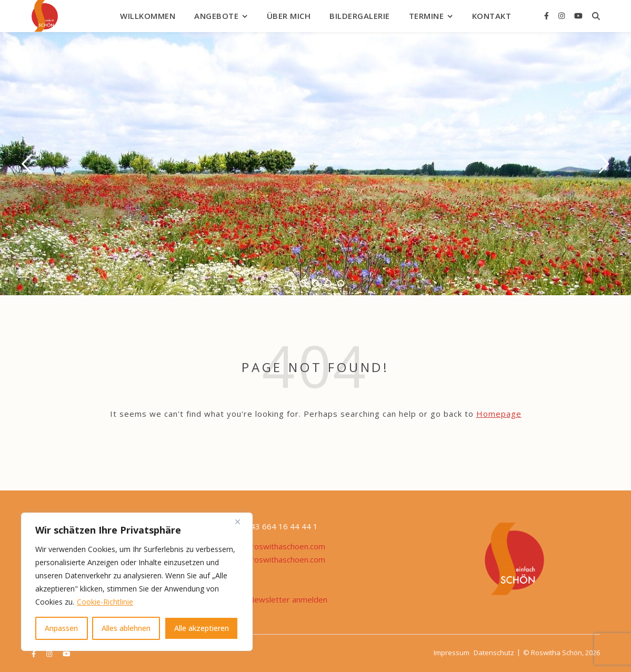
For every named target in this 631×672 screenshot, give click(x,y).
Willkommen (148, 16)
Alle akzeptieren (202, 628)
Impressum (452, 653)
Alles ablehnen (126, 628)
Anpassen (61, 628)
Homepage (499, 414)
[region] (137, 582)
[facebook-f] (548, 16)
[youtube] (578, 16)
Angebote (216, 16)
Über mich (289, 16)
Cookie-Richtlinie (105, 602)
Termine (427, 16)
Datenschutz (494, 653)
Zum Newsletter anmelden (279, 599)
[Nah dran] (242, 521)
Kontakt (492, 16)
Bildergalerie (360, 16)
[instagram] (563, 16)
